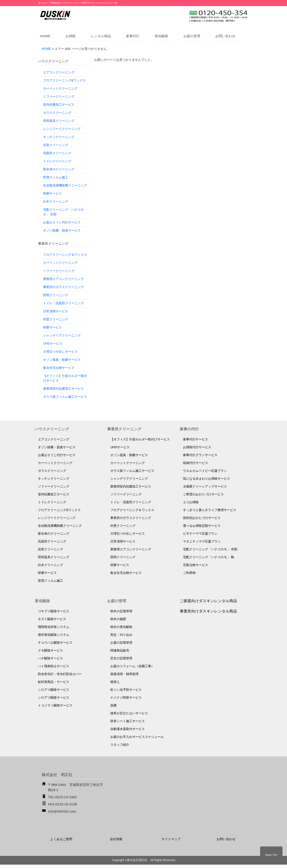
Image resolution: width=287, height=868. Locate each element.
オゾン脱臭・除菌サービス (62, 360)
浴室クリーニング (56, 145)
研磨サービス (52, 193)
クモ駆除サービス (50, 650)
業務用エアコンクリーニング (63, 279)
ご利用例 (189, 573)
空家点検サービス (196, 565)
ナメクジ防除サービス (126, 697)
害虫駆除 (161, 36)
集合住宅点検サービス (59, 368)
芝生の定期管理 (121, 658)
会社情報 (116, 839)
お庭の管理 (192, 36)
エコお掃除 (191, 502)
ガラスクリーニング (57, 113)
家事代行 (133, 36)
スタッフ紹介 (120, 745)
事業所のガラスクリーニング (63, 287)
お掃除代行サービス (197, 447)
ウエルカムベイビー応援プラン (205, 471)
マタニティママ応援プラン (202, 541)
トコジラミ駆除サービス (55, 705)
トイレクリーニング (57, 161)
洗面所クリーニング (57, 153)
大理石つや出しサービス (60, 352)
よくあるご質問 (61, 839)
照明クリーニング (56, 295)
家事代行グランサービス (200, 455)
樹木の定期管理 (121, 611)
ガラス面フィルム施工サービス (65, 397)
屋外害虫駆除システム (54, 635)
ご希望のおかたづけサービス (203, 494)
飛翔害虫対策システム (54, 627)
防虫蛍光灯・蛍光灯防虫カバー (60, 674)
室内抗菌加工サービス (59, 105)
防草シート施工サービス (128, 721)
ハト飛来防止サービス (54, 666)
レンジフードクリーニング (62, 129)
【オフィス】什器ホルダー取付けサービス (65, 378)
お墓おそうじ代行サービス (62, 222)
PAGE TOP (271, 855)
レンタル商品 (101, 36)
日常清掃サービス (56, 311)
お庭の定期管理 (121, 643)
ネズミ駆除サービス (52, 619)
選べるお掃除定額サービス (202, 526)
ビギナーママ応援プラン (200, 533)
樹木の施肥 (118, 619)
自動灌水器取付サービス (128, 729)
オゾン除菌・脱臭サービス (62, 230)
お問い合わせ (225, 36)
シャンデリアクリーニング (62, 335)
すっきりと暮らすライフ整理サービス (210, 510)
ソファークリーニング (59, 96)
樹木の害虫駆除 (121, 627)
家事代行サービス (196, 439)
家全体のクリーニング (59, 169)
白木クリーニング (56, 201)
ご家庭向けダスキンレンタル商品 (208, 601)
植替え (115, 682)
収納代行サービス (196, 463)
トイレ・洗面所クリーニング (63, 303)
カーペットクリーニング (60, 88)
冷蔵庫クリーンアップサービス (205, 486)
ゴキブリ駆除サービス (54, 611)
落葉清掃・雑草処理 (124, 674)
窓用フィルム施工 (56, 177)
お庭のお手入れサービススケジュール (137, 737)
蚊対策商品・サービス (54, 682)
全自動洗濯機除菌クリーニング (65, 185)
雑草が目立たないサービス (129, 713)
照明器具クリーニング (59, 121)
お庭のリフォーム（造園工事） (132, 666)
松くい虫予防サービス (126, 690)
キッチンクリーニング (59, 137)
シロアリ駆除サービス (54, 690)
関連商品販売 (120, 650)
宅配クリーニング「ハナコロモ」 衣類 (63, 212)
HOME (45, 36)
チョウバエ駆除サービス (55, 643)
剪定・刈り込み (121, 635)
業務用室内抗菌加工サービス (63, 389)
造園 (113, 705)
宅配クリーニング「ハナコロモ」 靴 (209, 557)
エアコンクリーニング (59, 72)
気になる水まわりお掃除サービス (207, 479)
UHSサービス (53, 343)
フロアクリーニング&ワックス (64, 80)
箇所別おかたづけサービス (202, 518)
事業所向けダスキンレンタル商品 (208, 611)
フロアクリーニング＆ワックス (65, 255)
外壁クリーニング (56, 319)
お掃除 (71, 36)
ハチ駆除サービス (50, 658)
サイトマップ (171, 839)
